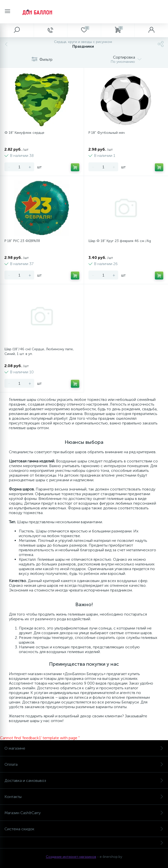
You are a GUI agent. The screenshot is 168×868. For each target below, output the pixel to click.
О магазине (84, 748)
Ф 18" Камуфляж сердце (24, 133)
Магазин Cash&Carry (84, 813)
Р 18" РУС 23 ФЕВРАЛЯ (22, 241)
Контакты (84, 797)
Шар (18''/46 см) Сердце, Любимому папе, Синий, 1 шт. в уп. (39, 351)
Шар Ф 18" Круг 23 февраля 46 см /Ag (120, 241)
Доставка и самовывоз (84, 781)
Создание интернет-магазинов (71, 857)
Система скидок (84, 829)
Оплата (84, 764)
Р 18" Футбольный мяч (107, 133)
